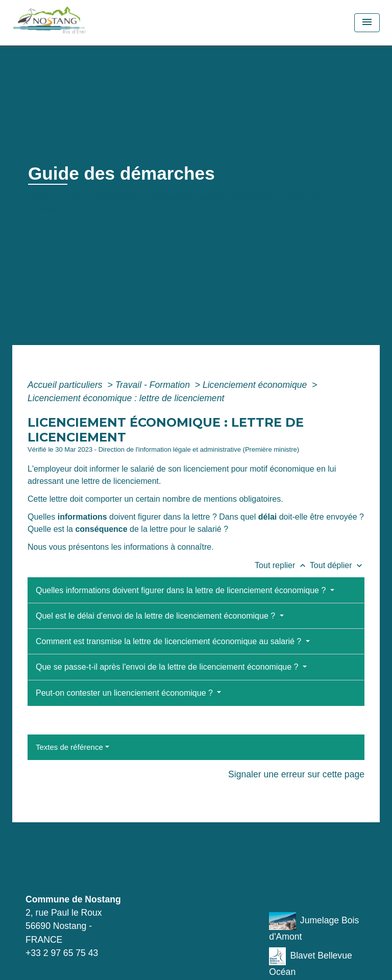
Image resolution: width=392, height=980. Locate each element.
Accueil (46, 197)
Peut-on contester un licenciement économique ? (125, 693)
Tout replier (282, 565)
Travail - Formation (154, 385)
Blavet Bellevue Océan (310, 962)
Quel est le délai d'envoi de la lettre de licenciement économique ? (157, 616)
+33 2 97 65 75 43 (62, 953)
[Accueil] (72, 23)
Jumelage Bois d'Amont (314, 927)
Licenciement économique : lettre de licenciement (126, 398)
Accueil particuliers (66, 385)
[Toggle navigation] (367, 23)
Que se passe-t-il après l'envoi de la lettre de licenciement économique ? (168, 667)
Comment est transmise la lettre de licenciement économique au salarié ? (170, 641)
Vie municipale (105, 197)
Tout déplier (337, 565)
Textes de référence (69, 747)
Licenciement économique (256, 385)
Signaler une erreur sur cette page (296, 774)
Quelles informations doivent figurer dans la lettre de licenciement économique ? (182, 590)
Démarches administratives (207, 197)
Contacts (60, 864)
